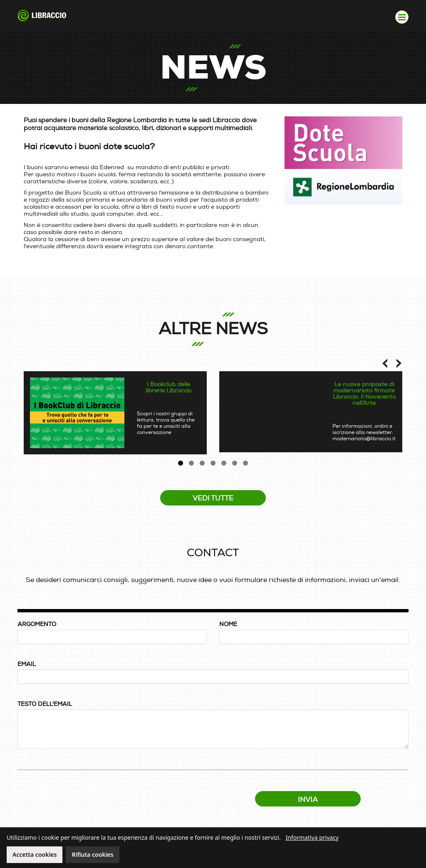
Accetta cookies (35, 854)
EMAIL (27, 664)
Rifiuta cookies (92, 854)
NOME (228, 624)
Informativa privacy (312, 837)
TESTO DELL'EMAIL (45, 704)
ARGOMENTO (37, 624)
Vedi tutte (213, 498)
